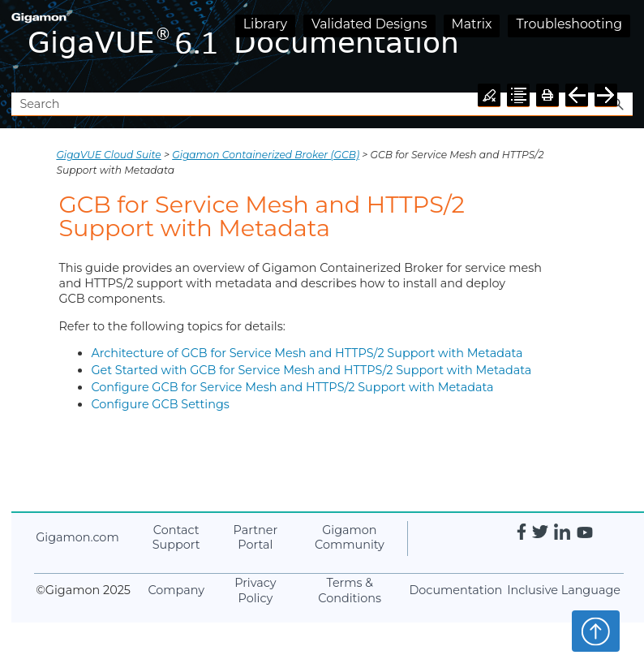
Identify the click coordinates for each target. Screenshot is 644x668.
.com (77, 537)
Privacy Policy (255, 590)
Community (350, 538)
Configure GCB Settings (160, 404)
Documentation (455, 590)
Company (176, 590)
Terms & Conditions (350, 590)
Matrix (472, 24)
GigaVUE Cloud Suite (108, 155)
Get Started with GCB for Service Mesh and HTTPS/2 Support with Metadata (311, 370)
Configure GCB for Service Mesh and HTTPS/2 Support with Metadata (292, 387)
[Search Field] (322, 104)
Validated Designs (369, 24)
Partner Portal (256, 538)
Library (265, 24)
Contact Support (176, 538)
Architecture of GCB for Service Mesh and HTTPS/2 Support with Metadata (307, 353)
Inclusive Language (564, 590)
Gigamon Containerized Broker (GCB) (266, 155)
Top (596, 631)
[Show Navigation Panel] (624, 46)
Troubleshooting (569, 24)
